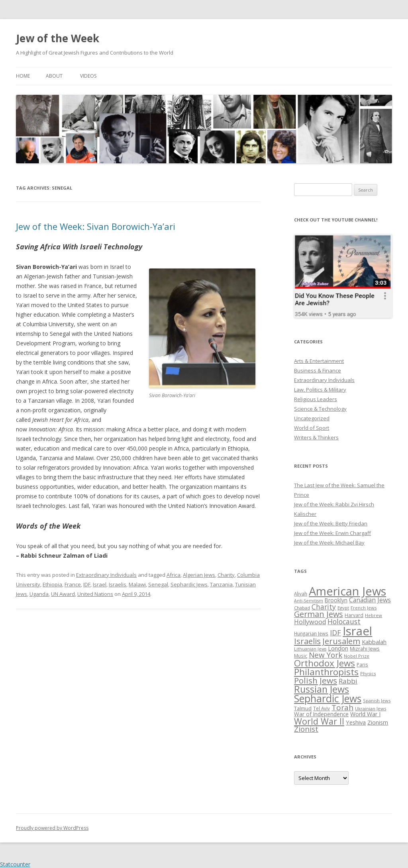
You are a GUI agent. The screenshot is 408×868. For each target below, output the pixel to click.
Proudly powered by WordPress (52, 828)
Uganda (39, 594)
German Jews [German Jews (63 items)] (319, 614)
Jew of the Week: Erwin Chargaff (332, 533)
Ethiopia (52, 584)
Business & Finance (318, 370)
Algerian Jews (199, 575)
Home (23, 76)
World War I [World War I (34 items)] (365, 714)
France (73, 584)
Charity (226, 575)
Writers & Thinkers (316, 437)
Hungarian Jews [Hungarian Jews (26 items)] (311, 633)
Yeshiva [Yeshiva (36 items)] (356, 722)
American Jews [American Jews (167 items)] (347, 591)
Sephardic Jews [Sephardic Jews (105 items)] (328, 699)
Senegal (158, 584)
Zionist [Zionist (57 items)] (306, 729)
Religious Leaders (316, 399)
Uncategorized (312, 418)
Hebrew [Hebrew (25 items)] (374, 615)
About (54, 76)
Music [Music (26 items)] (301, 656)
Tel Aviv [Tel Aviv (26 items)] (322, 708)
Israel (100, 584)
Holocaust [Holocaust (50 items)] (344, 621)
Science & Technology (320, 409)
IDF (87, 584)
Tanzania (221, 584)
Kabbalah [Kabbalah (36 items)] (374, 642)
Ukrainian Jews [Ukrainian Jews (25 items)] (371, 708)
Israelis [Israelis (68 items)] (307, 641)
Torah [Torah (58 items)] (342, 707)
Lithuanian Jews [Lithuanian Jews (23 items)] (310, 649)
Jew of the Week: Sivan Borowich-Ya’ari (96, 226)
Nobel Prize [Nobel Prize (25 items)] (357, 656)
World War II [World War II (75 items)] (319, 721)
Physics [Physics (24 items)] (368, 673)
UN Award (63, 594)
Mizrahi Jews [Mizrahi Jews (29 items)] (365, 649)
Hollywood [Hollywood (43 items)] (310, 622)
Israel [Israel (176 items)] (357, 631)
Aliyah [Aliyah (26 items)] (301, 594)
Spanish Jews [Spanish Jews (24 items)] (377, 700)
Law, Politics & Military (320, 390)
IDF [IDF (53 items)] (335, 633)
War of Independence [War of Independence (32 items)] (321, 714)
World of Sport (312, 428)
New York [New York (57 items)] (326, 655)
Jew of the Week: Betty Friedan (331, 523)
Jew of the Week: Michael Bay (329, 543)
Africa (174, 575)
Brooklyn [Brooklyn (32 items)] (336, 600)
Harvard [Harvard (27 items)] (354, 615)
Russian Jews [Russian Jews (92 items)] (322, 689)
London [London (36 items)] (338, 648)
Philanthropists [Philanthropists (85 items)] (326, 672)
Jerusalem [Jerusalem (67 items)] (341, 641)
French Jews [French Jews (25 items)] (364, 608)
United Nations (95, 594)
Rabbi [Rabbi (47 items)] (348, 681)
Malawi (137, 584)
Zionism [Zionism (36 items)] (378, 722)
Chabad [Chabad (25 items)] (302, 608)
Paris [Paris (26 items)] (362, 664)
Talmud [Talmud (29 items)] (303, 708)
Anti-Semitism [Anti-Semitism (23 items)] (309, 601)
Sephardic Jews (189, 584)
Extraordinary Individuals (106, 575)
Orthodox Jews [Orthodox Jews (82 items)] (325, 663)
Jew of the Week (58, 38)
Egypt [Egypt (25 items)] (343, 608)
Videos (88, 76)
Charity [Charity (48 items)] (324, 607)
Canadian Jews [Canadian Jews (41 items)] (370, 600)
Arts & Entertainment (319, 361)
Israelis (118, 584)
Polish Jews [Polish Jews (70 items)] (316, 680)
